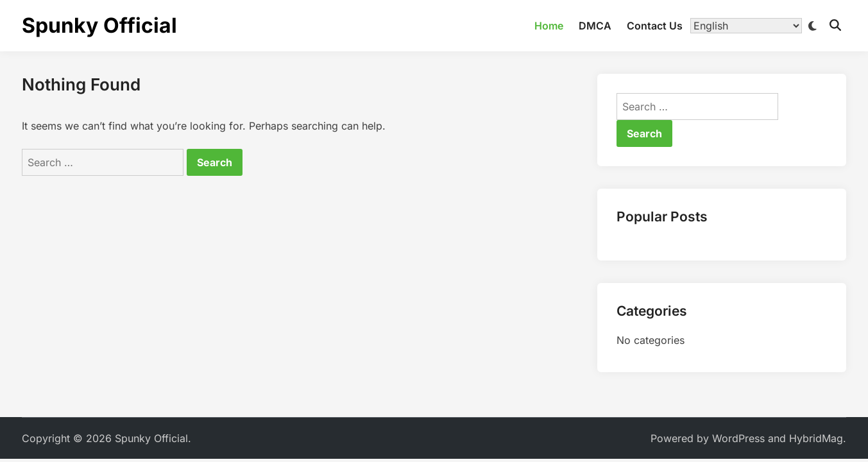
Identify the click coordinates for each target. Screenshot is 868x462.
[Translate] (746, 26)
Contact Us (655, 26)
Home (549, 26)
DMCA (595, 26)
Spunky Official (99, 25)
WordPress (738, 438)
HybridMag (816, 438)
